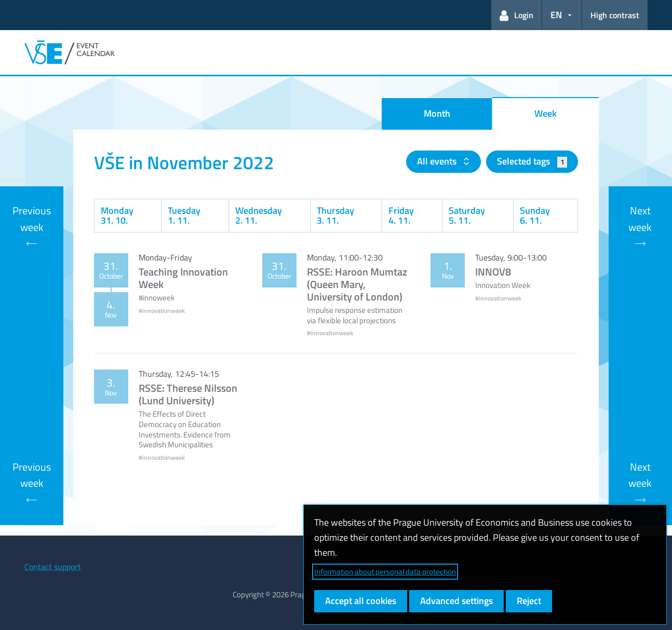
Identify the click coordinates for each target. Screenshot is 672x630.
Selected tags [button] (532, 161)
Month (437, 113)
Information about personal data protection (385, 572)
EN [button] (556, 15)
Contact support (53, 567)
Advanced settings (456, 601)
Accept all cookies (361, 601)
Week (546, 113)
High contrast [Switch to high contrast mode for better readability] (615, 15)
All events (438, 161)
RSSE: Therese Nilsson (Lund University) (188, 394)
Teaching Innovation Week (183, 278)
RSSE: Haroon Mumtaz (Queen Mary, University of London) (357, 284)
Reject (529, 601)
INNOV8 (493, 272)
